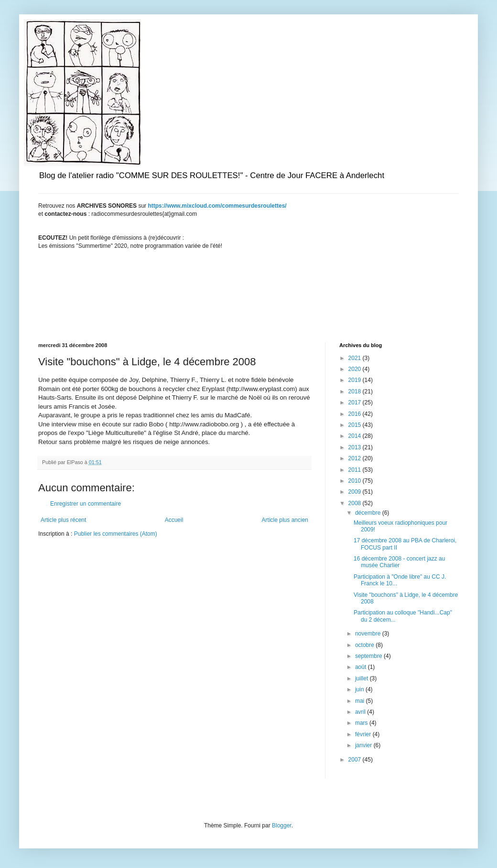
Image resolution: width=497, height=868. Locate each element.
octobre (365, 645)
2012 (356, 458)
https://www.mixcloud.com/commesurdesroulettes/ (217, 206)
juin (360, 689)
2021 (356, 358)
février (364, 734)
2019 (356, 380)
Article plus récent (63, 520)
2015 (356, 425)
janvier (364, 745)
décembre (369, 513)
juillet (362, 678)
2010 (356, 481)
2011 (356, 470)
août (362, 667)
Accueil (174, 520)
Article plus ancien (285, 520)
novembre (369, 634)
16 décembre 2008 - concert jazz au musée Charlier (399, 562)
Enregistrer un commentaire (86, 504)
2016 (356, 414)
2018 (356, 392)
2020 (356, 369)
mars (362, 723)
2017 (356, 402)
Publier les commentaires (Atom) (116, 534)
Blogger (282, 826)
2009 (356, 492)
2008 (356, 503)
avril (361, 712)
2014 (356, 436)
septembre (369, 656)
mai (361, 701)
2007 (356, 760)
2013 (356, 447)
